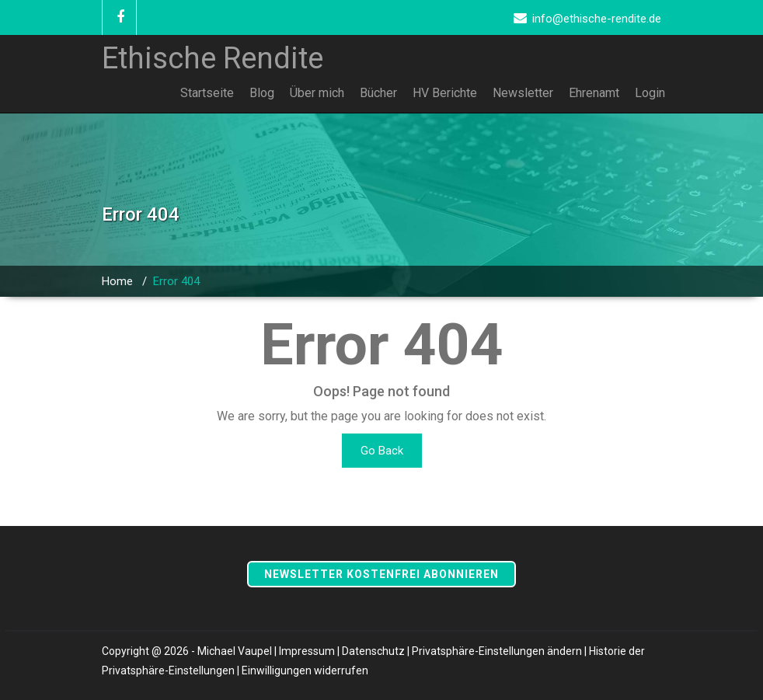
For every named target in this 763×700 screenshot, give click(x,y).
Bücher (378, 93)
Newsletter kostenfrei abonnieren (381, 574)
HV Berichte (445, 93)
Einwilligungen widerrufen (305, 670)
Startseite (207, 93)
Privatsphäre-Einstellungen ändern (497, 651)
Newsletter (523, 93)
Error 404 (176, 281)
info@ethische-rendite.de (597, 19)
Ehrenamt (594, 93)
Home (117, 281)
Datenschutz (373, 651)
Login (650, 93)
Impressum (307, 651)
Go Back (382, 451)
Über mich (317, 93)
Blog (262, 93)
